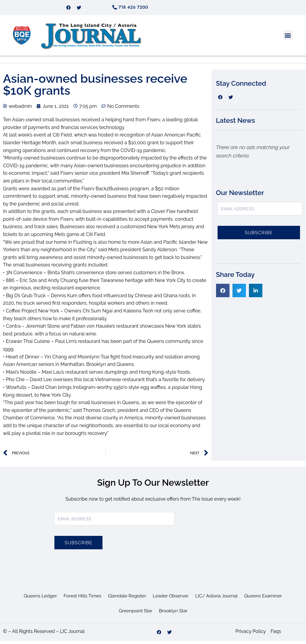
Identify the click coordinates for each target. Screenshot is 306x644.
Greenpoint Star (135, 614)
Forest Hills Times (81, 599)
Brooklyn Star (174, 614)
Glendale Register (126, 599)
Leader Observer (171, 599)
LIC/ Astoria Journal (218, 599)
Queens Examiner (266, 599)
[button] (288, 38)
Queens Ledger (37, 599)
